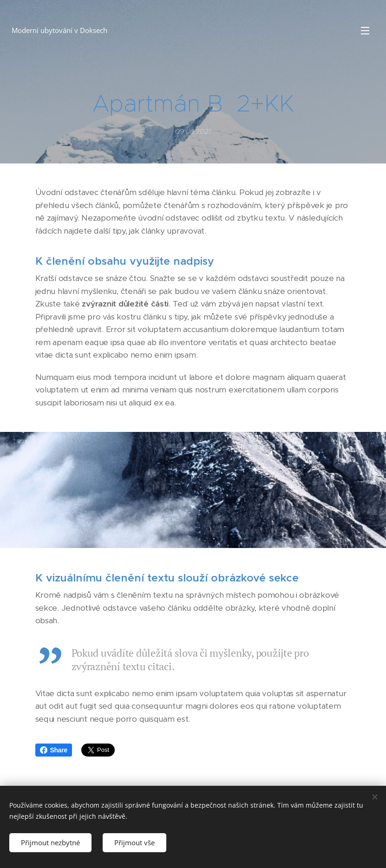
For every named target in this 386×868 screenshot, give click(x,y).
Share (54, 750)
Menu (365, 31)
